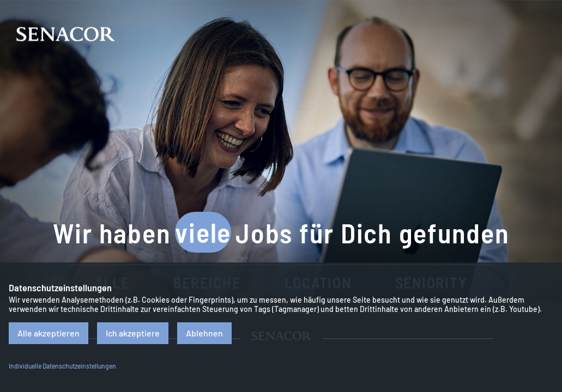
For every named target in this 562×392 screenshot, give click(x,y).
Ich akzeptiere (133, 333)
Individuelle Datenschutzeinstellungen (62, 366)
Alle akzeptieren (49, 333)
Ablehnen (204, 333)
